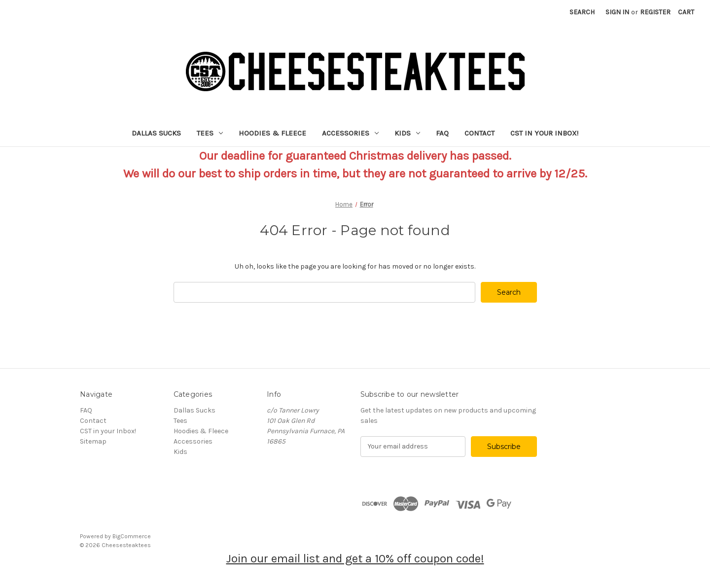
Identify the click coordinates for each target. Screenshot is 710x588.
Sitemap (93, 441)
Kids (407, 133)
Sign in (617, 12)
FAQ (442, 133)
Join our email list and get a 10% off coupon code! (355, 558)
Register (655, 12)
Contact (479, 133)
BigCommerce (132, 536)
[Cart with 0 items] (686, 12)
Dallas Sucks (156, 133)
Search (582, 12)
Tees (210, 133)
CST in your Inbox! (544, 133)
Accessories (350, 133)
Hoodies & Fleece (272, 133)
